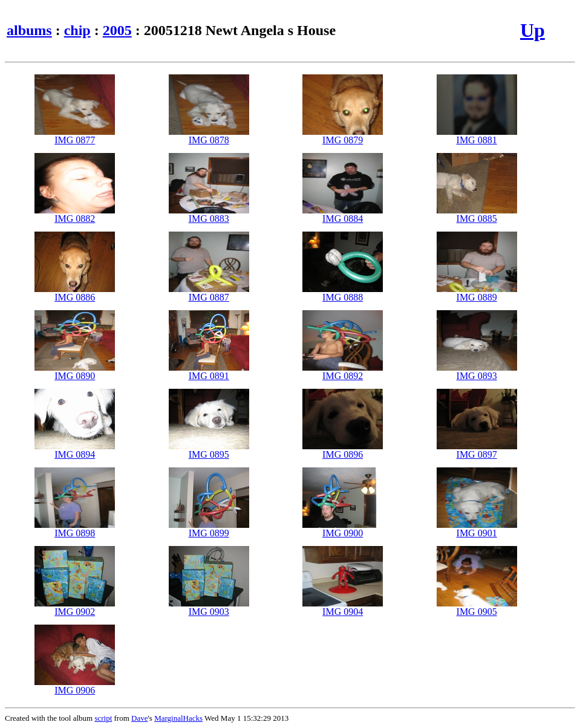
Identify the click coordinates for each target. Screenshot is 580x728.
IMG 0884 (343, 214)
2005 (117, 30)
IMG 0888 (343, 293)
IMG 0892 (343, 372)
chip (77, 30)
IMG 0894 (75, 450)
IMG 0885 (477, 214)
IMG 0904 (343, 607)
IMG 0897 (477, 450)
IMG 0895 (209, 450)
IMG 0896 (343, 450)
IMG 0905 (477, 607)
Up (533, 30)
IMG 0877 (75, 136)
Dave (139, 718)
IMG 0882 (75, 214)
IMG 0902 (75, 607)
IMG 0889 (477, 293)
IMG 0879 (343, 136)
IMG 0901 (477, 529)
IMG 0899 (209, 529)
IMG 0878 (209, 136)
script (103, 718)
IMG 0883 (209, 214)
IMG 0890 (75, 372)
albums (29, 30)
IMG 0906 (75, 686)
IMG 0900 (343, 529)
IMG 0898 (75, 529)
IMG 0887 (209, 293)
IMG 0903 (209, 607)
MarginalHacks (178, 718)
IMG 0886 (75, 293)
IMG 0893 (477, 372)
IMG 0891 (209, 372)
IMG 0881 (477, 136)
